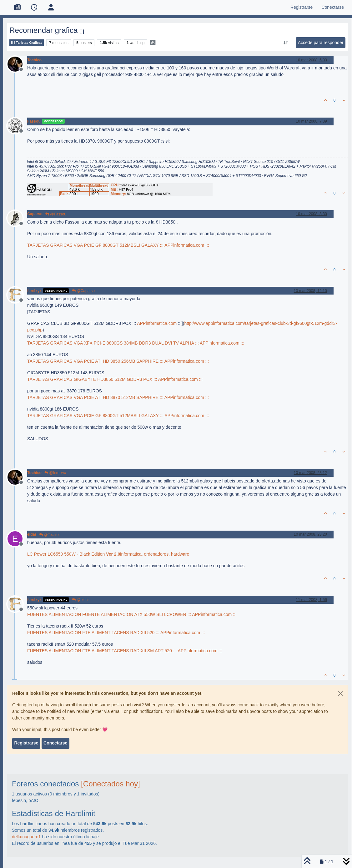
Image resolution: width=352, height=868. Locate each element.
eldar (32, 534)
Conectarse (55, 743)
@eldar (80, 600)
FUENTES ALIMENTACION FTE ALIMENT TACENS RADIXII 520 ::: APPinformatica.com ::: (116, 633)
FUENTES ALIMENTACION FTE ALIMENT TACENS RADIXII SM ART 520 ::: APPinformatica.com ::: (125, 651)
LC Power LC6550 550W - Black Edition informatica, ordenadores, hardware (108, 554)
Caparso (35, 214)
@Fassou (56, 214)
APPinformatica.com (157, 323)
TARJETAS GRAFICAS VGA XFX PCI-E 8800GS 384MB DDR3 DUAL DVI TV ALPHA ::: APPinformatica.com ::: (136, 343)
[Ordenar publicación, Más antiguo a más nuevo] (286, 43)
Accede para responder (321, 43)
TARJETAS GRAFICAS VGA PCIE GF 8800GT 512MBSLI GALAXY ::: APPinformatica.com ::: (118, 245)
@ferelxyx (55, 473)
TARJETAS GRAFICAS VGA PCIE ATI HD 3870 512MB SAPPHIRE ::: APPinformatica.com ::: (118, 397)
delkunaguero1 (26, 837)
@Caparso (83, 291)
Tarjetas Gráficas (27, 43)
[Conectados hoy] (111, 784)
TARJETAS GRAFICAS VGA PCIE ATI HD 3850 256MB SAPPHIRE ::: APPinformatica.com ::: (118, 361)
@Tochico (50, 535)
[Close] (340, 694)
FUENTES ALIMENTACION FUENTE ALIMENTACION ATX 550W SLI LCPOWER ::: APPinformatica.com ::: (132, 614)
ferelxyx (34, 291)
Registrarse (26, 743)
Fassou (34, 121)
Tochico (34, 60)
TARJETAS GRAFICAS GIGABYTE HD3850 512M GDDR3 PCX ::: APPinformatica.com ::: (115, 379)
